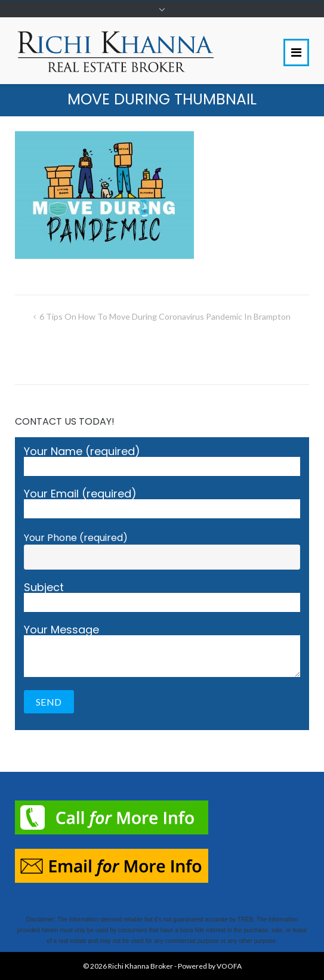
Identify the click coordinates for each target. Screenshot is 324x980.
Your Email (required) (162, 503)
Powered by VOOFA (210, 966)
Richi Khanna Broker (141, 966)
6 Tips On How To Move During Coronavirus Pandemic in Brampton (165, 316)
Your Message (162, 651)
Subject (162, 597)
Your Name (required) (162, 461)
